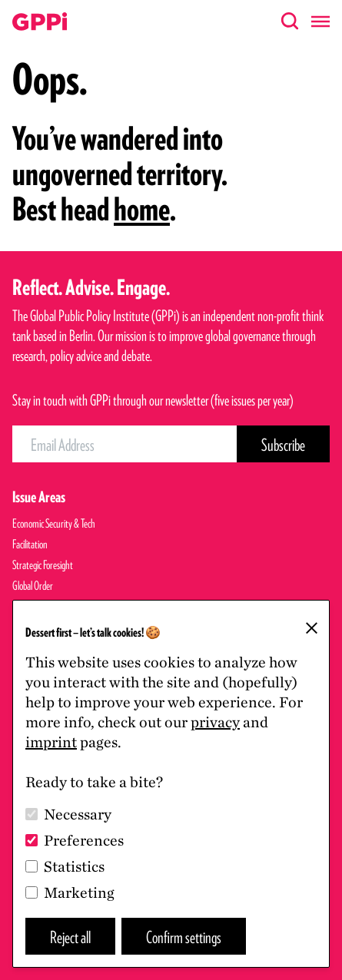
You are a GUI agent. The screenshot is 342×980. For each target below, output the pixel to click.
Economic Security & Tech (54, 523)
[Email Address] (125, 444)
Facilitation (30, 544)
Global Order (33, 586)
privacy (215, 722)
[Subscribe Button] (283, 444)
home (142, 209)
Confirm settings (184, 937)
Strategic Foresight (43, 565)
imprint (51, 742)
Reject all (70, 937)
